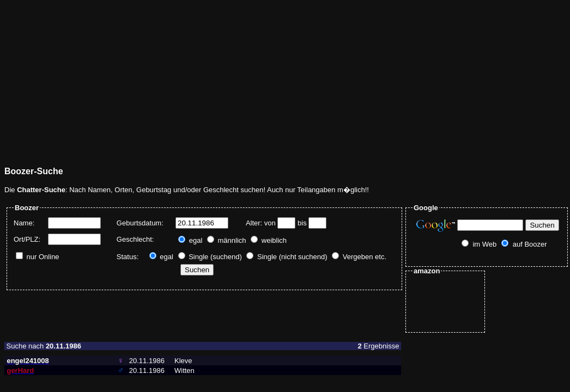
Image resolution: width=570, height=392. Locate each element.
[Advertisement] (162, 81)
